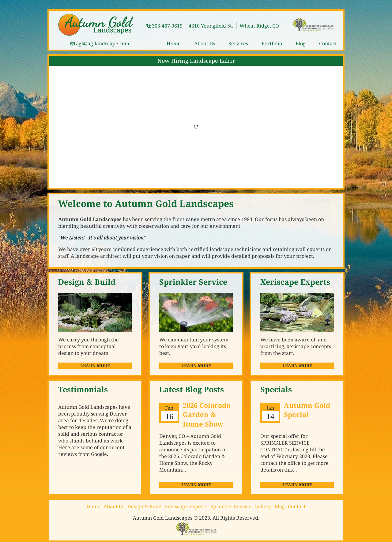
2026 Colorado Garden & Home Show (207, 414)
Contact (328, 43)
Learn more (196, 485)
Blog (301, 43)
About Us (205, 43)
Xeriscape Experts (186, 506)
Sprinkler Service (231, 506)
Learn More (95, 365)
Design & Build (145, 506)
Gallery (263, 506)
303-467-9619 (167, 26)
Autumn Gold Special (307, 410)
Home (174, 43)
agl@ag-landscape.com (103, 43)
